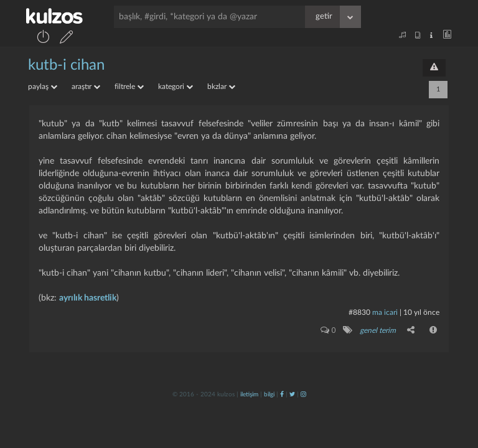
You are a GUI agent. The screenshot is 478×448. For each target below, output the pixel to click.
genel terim (378, 330)
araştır (86, 86)
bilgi (269, 394)
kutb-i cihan (66, 65)
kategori (176, 86)
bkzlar (221, 86)
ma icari (385, 312)
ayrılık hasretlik (88, 298)
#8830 (359, 312)
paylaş (43, 86)
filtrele (129, 86)
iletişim (249, 394)
